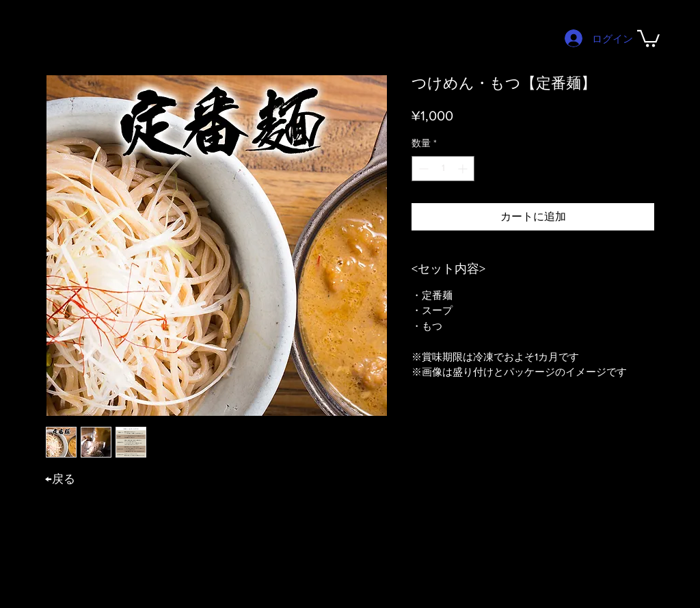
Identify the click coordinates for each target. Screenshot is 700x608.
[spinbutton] (443, 169)
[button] (648, 38)
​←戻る (60, 478)
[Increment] (464, 169)
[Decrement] (422, 169)
